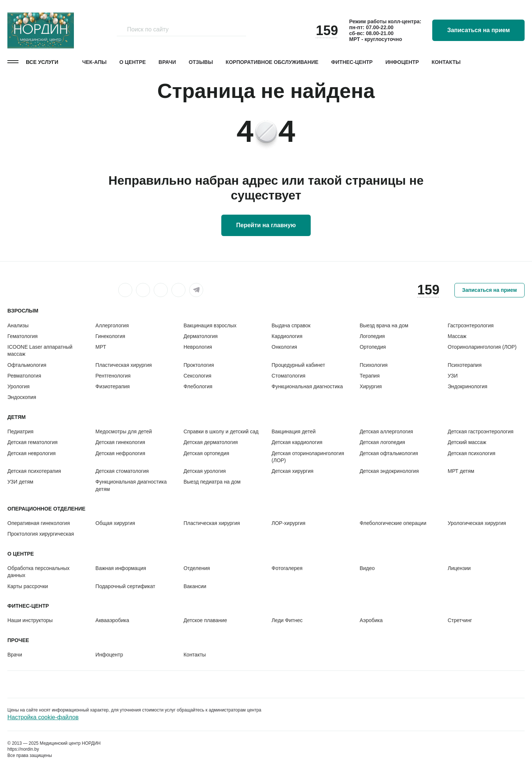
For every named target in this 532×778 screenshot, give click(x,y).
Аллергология (112, 325)
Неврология (198, 347)
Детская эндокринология (389, 471)
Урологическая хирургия (477, 523)
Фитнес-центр (352, 62)
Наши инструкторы (30, 620)
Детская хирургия (292, 471)
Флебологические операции (393, 523)
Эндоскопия (22, 397)
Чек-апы (94, 62)
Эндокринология (468, 386)
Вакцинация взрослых (210, 325)
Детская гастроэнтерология (481, 431)
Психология (374, 365)
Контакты (446, 62)
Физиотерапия (112, 386)
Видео (367, 568)
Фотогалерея (287, 568)
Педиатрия (21, 431)
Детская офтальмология (389, 453)
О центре (133, 62)
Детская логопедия (382, 442)
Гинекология (110, 336)
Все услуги (42, 62)
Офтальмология (27, 365)
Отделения (197, 568)
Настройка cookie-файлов (43, 717)
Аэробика (371, 620)
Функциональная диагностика (307, 386)
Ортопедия (373, 347)
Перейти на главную (266, 225)
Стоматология (289, 376)
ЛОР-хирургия (289, 523)
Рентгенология (113, 376)
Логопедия (372, 336)
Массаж (457, 336)
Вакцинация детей (294, 431)
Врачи (167, 62)
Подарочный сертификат (125, 586)
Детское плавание (205, 620)
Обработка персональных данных (38, 572)
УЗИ (453, 376)
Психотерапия (465, 365)
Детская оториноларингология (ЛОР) (308, 457)
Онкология (284, 347)
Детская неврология (32, 453)
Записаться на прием (478, 30)
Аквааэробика (112, 620)
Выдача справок (291, 325)
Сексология (197, 376)
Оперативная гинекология (39, 523)
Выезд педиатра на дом (212, 482)
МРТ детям (461, 471)
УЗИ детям (20, 482)
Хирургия (371, 386)
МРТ (101, 347)
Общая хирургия (115, 523)
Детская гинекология (120, 442)
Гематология (23, 336)
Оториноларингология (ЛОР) (482, 347)
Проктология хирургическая (41, 534)
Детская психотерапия (34, 471)
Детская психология (472, 453)
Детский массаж (467, 442)
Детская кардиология (297, 442)
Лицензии (459, 568)
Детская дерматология (211, 442)
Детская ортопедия (207, 453)
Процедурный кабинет (298, 365)
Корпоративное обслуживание (272, 62)
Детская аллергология (386, 431)
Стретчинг (460, 620)
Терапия (369, 376)
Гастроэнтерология (471, 325)
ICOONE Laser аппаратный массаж (40, 350)
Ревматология (24, 376)
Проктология (199, 365)
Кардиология (287, 336)
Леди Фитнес (287, 620)
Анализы (18, 325)
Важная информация (121, 568)
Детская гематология (33, 442)
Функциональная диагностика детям (131, 485)
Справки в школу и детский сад (221, 431)
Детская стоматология (122, 471)
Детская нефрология (120, 453)
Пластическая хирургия (124, 365)
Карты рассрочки (28, 586)
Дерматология (201, 336)
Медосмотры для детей (124, 431)
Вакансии (195, 586)
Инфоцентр (402, 62)
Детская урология (205, 471)
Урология (18, 386)
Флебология (198, 386)
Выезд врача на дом (384, 325)
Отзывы (201, 62)
